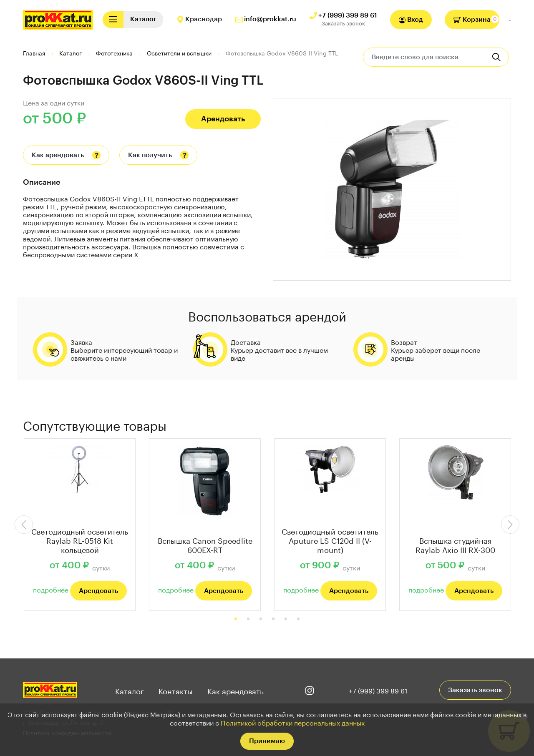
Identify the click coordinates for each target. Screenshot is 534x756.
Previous (24, 525)
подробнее (51, 589)
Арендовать (223, 119)
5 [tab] (286, 619)
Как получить (150, 155)
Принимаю (267, 741)
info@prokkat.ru (270, 19)
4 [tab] (273, 619)
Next (510, 525)
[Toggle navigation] (113, 19)
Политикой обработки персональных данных (293, 722)
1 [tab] (236, 619)
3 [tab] (261, 619)
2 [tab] (248, 619)
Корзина (472, 20)
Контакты (176, 690)
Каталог (130, 690)
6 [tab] (298, 619)
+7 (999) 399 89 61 (348, 15)
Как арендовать (58, 155)
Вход (411, 20)
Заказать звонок (343, 24)
